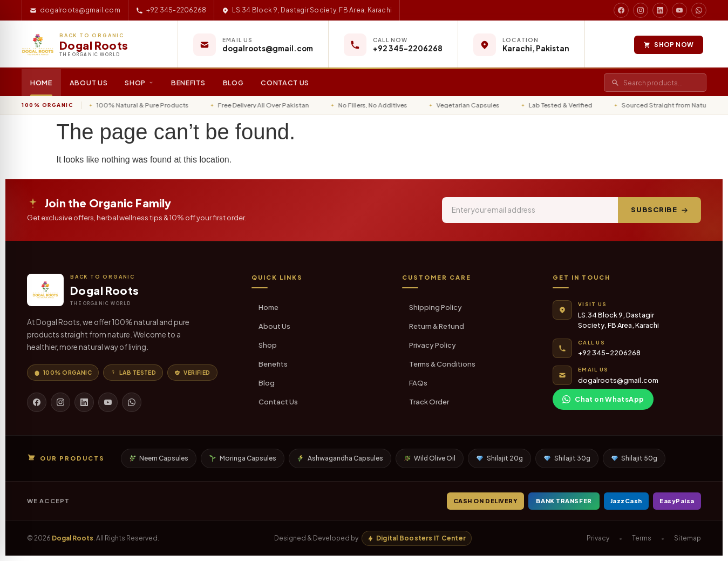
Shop (139, 83)
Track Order (429, 402)
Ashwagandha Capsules (340, 458)
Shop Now (665, 45)
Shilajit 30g (567, 458)
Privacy (598, 538)
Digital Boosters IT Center (417, 538)
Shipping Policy (436, 307)
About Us (89, 83)
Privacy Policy (433, 345)
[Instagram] (60, 402)
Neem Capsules (159, 458)
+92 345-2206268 (171, 10)
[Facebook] (37, 402)
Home (41, 83)
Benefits (188, 83)
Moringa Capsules (243, 458)
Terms (642, 538)
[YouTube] (108, 402)
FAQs (418, 383)
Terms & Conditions (442, 364)
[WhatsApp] (132, 402)
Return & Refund (437, 326)
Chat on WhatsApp (603, 399)
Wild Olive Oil (430, 458)
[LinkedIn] (84, 402)
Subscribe (659, 209)
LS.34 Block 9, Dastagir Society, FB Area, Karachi (307, 10)
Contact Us (285, 83)
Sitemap (688, 538)
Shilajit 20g (500, 458)
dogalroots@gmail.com (75, 10)
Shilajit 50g (635, 458)
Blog (233, 83)
